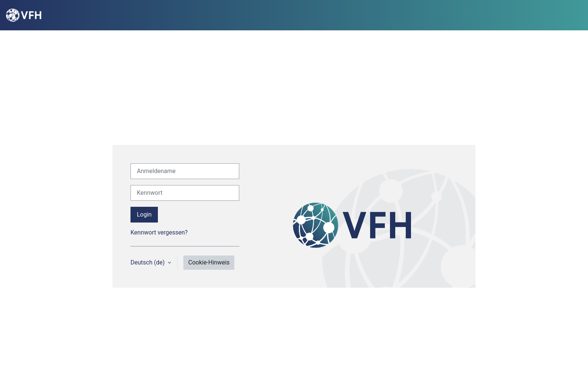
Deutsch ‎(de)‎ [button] (148, 262)
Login (144, 214)
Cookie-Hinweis (209, 262)
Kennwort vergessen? (159, 232)
